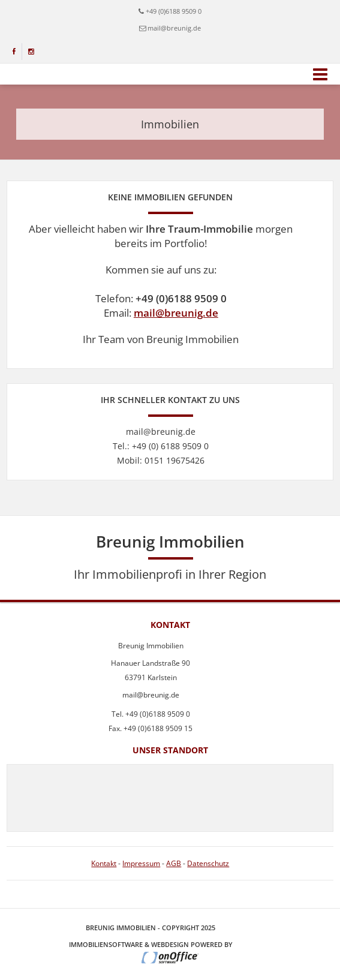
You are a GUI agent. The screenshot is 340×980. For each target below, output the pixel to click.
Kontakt (104, 863)
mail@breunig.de (176, 313)
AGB (174, 863)
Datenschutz (208, 863)
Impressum (141, 863)
